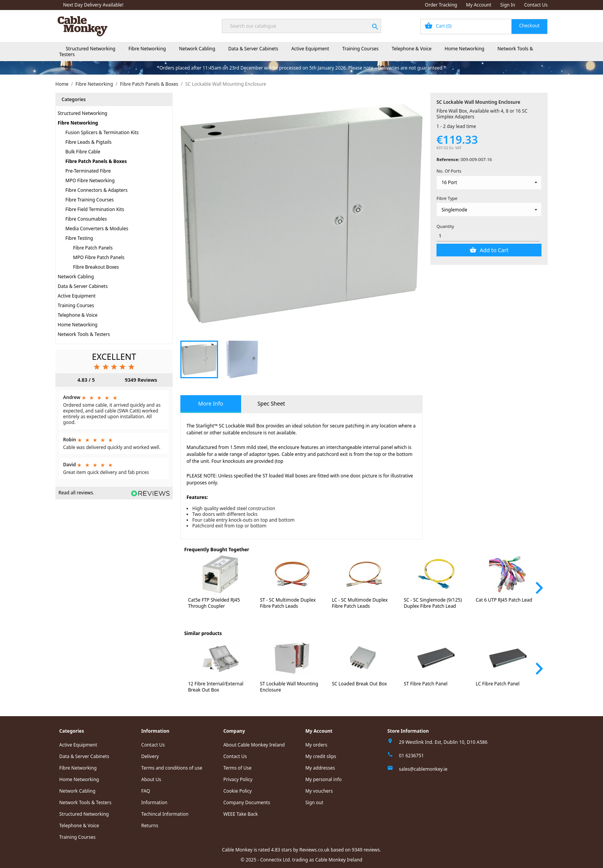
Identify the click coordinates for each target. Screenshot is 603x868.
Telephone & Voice (411, 49)
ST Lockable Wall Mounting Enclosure (289, 687)
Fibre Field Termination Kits (95, 209)
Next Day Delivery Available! (93, 5)
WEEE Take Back (241, 814)
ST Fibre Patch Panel (426, 684)
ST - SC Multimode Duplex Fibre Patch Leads (288, 603)
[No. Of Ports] (489, 183)
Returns (150, 826)
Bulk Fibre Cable (83, 152)
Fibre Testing (79, 238)
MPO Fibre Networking (90, 180)
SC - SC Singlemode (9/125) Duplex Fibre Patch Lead (433, 603)
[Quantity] (488, 236)
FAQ (146, 791)
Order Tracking (441, 5)
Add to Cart (493, 250)
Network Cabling (197, 49)
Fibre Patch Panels (93, 248)
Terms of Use (237, 768)
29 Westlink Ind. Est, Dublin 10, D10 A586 (443, 742)
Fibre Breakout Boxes (96, 267)
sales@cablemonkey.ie (423, 769)
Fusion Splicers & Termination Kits (102, 132)
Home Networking (464, 49)
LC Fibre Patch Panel (498, 684)
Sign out (314, 802)
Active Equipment (310, 49)
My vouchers (319, 791)
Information (154, 802)
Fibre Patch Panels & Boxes (96, 161)
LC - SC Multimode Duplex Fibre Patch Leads (360, 603)
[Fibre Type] (489, 210)
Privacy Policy (238, 779)
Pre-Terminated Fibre (88, 171)
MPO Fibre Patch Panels (99, 257)
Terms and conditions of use (172, 768)
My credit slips (321, 756)
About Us (151, 779)
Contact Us (536, 5)
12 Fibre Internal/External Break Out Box (216, 687)
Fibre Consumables (86, 219)
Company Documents (247, 802)
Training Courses (361, 49)
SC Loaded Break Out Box (359, 684)
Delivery (150, 756)
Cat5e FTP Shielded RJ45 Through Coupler (214, 603)
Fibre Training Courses (90, 200)
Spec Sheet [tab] (271, 403)
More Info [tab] (211, 403)
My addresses (320, 768)
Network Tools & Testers (84, 334)
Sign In (508, 5)
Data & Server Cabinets (253, 49)
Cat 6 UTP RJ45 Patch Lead (504, 600)
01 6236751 (411, 756)
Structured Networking (91, 49)
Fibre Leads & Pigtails (88, 142)
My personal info (324, 779)
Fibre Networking (147, 49)
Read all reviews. (76, 493)
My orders (316, 745)
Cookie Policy (238, 791)
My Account (479, 5)
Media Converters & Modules (97, 229)
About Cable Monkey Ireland (254, 745)
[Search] (301, 26)
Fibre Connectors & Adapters (97, 190)
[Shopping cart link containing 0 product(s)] (484, 27)
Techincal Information (165, 814)
